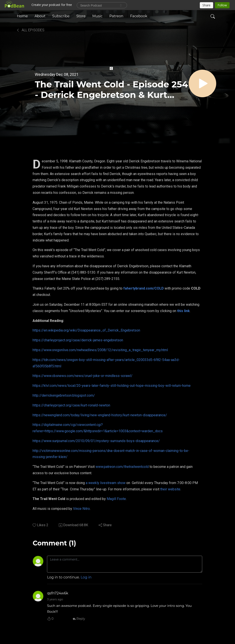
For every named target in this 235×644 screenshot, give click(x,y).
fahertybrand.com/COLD (144, 288)
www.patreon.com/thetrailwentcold (122, 467)
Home (23, 16)
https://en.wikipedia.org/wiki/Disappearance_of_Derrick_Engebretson (86, 330)
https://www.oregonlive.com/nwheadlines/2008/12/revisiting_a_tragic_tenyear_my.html (100, 350)
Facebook (139, 16)
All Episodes (30, 30)
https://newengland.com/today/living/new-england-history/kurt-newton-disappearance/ (100, 415)
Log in (86, 577)
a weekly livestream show (106, 483)
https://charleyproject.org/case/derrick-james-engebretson (78, 340)
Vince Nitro (81, 509)
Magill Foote (116, 499)
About (40, 16)
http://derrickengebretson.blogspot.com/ (64, 395)
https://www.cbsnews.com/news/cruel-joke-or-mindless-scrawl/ (83, 376)
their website (170, 489)
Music (97, 16)
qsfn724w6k (58, 593)
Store (81, 16)
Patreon (116, 16)
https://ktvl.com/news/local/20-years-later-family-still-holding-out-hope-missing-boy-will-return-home (112, 386)
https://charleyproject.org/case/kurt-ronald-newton (71, 405)
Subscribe (61, 16)
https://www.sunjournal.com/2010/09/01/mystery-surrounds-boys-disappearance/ (96, 441)
